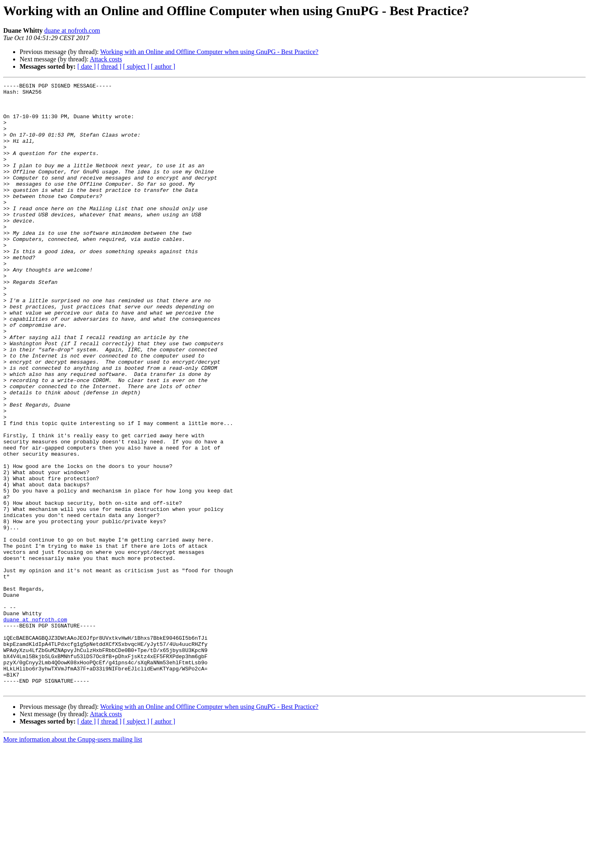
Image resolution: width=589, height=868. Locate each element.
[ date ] (87, 66)
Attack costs (106, 59)
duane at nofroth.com (72, 30)
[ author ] (163, 66)
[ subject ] (136, 66)
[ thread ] (109, 66)
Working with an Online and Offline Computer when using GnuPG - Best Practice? (209, 52)
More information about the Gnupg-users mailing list (73, 861)
